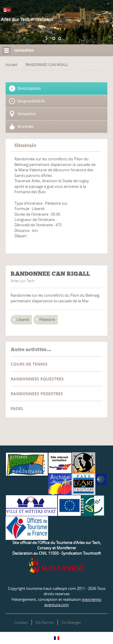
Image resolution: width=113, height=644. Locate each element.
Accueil (12, 64)
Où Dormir (45, 622)
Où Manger (71, 622)
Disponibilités (31, 101)
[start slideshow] (47, 38)
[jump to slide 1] (54, 38)
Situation (27, 114)
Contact (21, 622)
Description (29, 88)
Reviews (26, 126)
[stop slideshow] (66, 38)
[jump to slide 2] (60, 38)
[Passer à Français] (57, 638)
